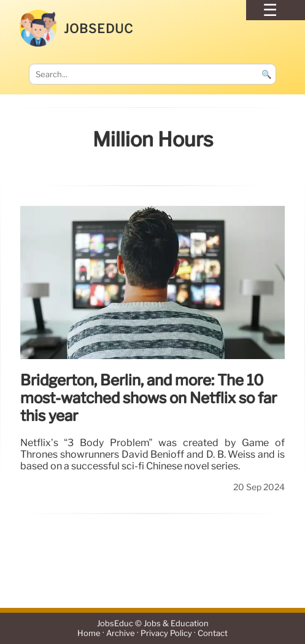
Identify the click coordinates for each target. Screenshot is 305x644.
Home (89, 633)
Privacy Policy (166, 633)
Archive (121, 633)
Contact (213, 633)
